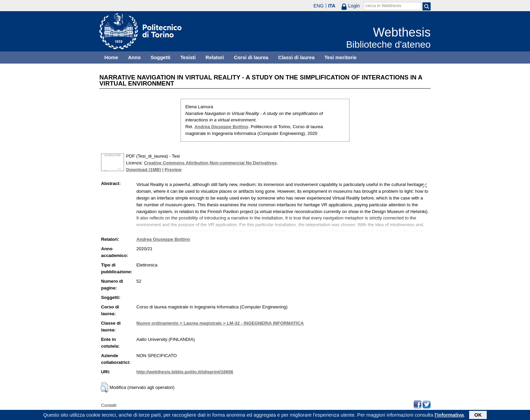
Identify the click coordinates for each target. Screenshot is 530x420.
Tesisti (188, 57)
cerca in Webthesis (383, 6)
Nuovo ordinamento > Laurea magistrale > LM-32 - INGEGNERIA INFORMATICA (220, 323)
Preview (173, 170)
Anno (134, 57)
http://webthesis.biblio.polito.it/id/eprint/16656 (185, 372)
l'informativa (449, 416)
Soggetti (160, 57)
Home (111, 57)
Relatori (215, 57)
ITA (332, 6)
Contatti (109, 405)
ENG (318, 6)
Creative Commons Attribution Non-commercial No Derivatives (210, 163)
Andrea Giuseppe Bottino (221, 127)
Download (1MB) (143, 170)
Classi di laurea (296, 57)
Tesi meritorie (341, 57)
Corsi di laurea (251, 57)
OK (478, 416)
